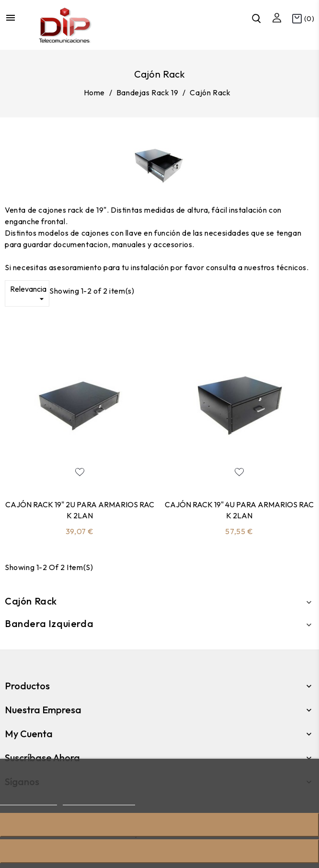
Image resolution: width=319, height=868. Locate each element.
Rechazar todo (159, 825)
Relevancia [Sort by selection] (28, 294)
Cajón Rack (31, 601)
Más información (28, 801)
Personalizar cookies (99, 801)
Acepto (159, 851)
